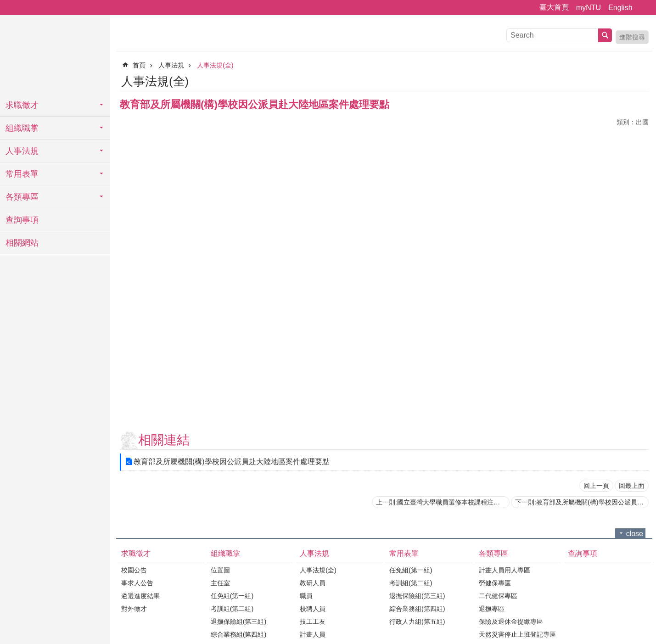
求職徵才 (22, 105)
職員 (306, 596)
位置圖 (220, 570)
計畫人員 (313, 634)
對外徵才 (134, 609)
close (635, 534)
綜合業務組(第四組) (239, 634)
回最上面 (632, 486)
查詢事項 (22, 220)
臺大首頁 (554, 7)
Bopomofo (643, 80)
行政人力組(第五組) (417, 622)
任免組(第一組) (232, 596)
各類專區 (22, 197)
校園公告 (134, 570)
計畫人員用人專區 (505, 570)
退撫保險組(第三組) (239, 622)
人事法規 (22, 151)
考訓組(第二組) (232, 609)
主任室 (220, 583)
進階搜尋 (632, 37)
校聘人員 (313, 609)
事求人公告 (137, 583)
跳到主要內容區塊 (5, 5)
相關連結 (164, 440)
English (620, 8)
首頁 (139, 65)
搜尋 (605, 35)
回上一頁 (596, 486)
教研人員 (313, 583)
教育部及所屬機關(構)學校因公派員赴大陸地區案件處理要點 (232, 462)
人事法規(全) (215, 65)
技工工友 (313, 622)
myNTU (589, 8)
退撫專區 (492, 609)
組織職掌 (22, 128)
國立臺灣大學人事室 (55, 55)
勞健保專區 (495, 583)
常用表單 (22, 174)
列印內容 (631, 80)
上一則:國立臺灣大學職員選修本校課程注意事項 (443, 502)
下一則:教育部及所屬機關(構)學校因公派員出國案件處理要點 (582, 502)
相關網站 (22, 243)
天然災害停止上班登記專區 (517, 634)
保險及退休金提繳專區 (511, 622)
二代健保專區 (498, 596)
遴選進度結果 (140, 596)
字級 (644, 8)
